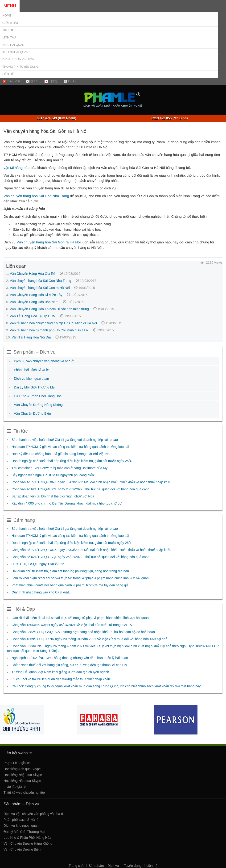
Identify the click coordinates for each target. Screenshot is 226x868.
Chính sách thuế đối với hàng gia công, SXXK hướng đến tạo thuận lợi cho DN (69, 665)
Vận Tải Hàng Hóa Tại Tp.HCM (33, 316)
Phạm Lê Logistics (17, 763)
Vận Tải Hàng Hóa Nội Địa (31, 337)
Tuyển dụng (133, 866)
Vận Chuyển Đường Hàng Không (38, 405)
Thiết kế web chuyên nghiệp (24, 793)
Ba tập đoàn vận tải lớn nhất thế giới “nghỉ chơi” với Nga (53, 496)
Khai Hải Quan (13, 45)
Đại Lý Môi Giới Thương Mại (35, 387)
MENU (10, 6)
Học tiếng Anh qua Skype (22, 769)
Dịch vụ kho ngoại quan (31, 379)
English (71, 81)
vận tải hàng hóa (16, 168)
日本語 (51, 81)
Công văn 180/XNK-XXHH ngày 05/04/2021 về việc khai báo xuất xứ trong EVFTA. (72, 625)
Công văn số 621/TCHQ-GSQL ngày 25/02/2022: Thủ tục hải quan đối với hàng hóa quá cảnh (80, 489)
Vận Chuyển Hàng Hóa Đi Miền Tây (36, 295)
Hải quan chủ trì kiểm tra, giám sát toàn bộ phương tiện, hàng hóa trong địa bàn (70, 571)
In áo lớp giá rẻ (15, 787)
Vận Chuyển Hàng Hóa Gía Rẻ (33, 274)
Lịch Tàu (9, 38)
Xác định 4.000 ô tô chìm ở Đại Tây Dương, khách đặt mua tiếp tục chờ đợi (67, 503)
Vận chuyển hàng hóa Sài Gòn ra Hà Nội (49, 242)
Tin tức (8, 30)
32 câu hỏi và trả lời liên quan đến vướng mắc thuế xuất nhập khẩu (61, 679)
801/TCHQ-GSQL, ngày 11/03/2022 (38, 564)
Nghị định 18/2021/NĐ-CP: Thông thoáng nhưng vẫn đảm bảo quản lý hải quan (70, 658)
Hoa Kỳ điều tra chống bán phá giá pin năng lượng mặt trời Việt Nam (62, 454)
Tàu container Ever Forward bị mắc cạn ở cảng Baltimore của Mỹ (60, 468)
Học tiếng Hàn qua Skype (22, 781)
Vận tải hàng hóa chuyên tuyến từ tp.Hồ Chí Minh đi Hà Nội (53, 323)
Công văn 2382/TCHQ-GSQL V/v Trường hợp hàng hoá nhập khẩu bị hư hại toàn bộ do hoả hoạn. (84, 632)
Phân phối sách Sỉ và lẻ (31, 370)
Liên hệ (8, 74)
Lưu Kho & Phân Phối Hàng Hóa (38, 396)
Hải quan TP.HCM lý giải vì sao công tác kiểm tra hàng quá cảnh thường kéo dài (70, 447)
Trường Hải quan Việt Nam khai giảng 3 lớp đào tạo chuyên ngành (60, 672)
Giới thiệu (10, 23)
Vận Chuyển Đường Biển (32, 413)
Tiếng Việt (11, 81)
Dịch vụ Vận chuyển (18, 59)
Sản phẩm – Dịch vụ (104, 866)
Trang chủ (76, 866)
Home (7, 16)
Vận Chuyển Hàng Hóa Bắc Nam (34, 302)
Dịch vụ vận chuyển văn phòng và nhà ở (44, 361)
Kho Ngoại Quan (15, 52)
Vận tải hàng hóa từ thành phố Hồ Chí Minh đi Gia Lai (49, 330)
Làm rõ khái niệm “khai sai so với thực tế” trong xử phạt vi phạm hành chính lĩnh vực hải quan (80, 578)
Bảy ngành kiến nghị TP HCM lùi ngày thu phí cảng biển (53, 475)
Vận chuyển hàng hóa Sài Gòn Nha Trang (36, 196)
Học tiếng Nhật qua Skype (23, 775)
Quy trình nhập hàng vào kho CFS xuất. (41, 592)
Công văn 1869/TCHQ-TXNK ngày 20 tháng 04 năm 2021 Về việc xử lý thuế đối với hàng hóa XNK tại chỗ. (90, 639)
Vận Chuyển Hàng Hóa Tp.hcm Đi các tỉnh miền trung (49, 309)
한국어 (32, 81)
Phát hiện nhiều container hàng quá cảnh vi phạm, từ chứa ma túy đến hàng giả (70, 585)
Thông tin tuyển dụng (21, 67)
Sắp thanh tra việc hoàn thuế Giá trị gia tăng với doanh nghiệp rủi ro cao (65, 440)
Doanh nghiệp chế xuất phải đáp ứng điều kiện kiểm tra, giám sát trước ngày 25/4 (72, 461)
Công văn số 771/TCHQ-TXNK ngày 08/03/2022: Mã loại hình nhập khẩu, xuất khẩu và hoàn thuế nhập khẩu (91, 482)
